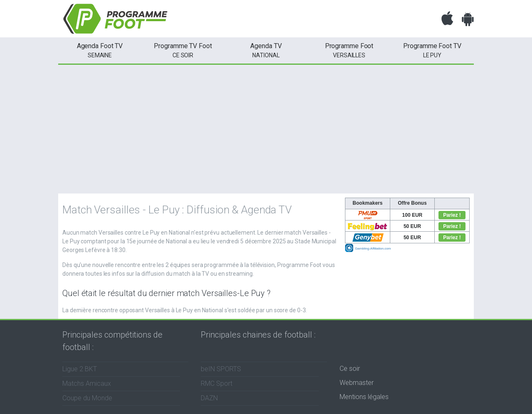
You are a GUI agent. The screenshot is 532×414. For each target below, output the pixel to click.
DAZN (209, 398)
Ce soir (350, 369)
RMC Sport (217, 383)
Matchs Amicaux (87, 383)
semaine (100, 50)
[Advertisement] (266, 127)
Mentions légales (364, 397)
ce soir (183, 50)
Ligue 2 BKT (80, 369)
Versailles (349, 50)
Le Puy (432, 50)
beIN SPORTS (221, 369)
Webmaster (357, 383)
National (266, 50)
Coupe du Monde (87, 398)
